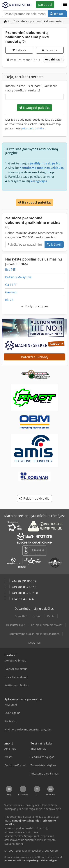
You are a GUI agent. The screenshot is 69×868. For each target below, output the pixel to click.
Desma (37, 616)
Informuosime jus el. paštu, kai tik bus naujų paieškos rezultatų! (31, 88)
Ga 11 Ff (11, 285)
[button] (65, 5)
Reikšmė (50, 50)
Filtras (19, 50)
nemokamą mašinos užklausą (42, 168)
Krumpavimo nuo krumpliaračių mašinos (34, 634)
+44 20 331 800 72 (24, 581)
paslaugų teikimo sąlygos (43, 860)
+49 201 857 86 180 (25, 593)
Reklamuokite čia (34, 499)
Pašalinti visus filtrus (24, 60)
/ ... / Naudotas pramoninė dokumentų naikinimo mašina (35, 21)
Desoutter (21, 616)
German (11, 292)
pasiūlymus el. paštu (45, 163)
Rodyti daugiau (34, 306)
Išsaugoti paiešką (35, 108)
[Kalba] (59, 5)
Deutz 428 (34, 643)
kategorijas (39, 181)
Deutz (51, 616)
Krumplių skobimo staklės (47, 625)
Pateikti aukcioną (34, 357)
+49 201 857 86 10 (24, 587)
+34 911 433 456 (23, 599)
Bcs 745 (10, 270)
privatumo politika (33, 128)
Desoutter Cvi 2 (16, 625)
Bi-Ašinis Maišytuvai (19, 277)
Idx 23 (9, 300)
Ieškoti (57, 14)
